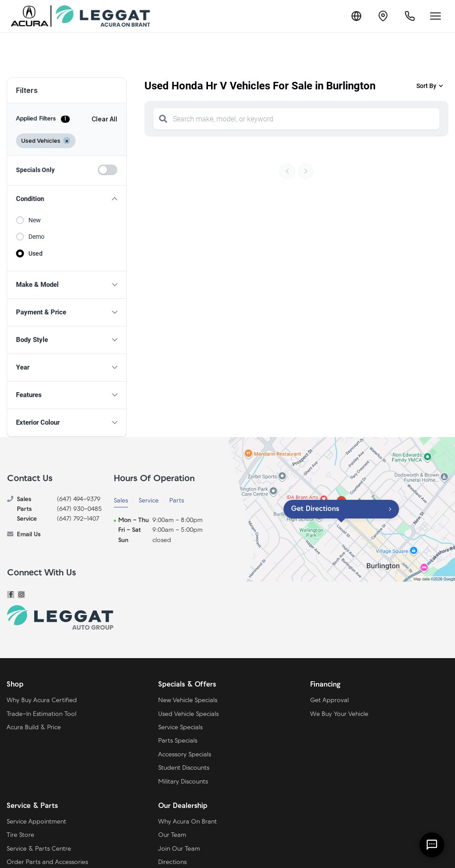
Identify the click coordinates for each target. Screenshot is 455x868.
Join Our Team (179, 849)
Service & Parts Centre (39, 849)
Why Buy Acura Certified (42, 701)
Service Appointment (36, 822)
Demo (36, 237)
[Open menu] (435, 16)
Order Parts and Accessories (47, 862)
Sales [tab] (121, 501)
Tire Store (20, 835)
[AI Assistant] (432, 845)
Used (36, 253)
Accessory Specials (185, 755)
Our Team (172, 835)
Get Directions (315, 509)
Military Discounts (183, 782)
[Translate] (356, 16)
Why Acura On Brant (188, 822)
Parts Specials (178, 741)
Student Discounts (184, 768)
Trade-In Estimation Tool (42, 714)
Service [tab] (149, 501)
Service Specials (180, 728)
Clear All (104, 119)
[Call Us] (410, 16)
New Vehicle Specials (188, 701)
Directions (172, 862)
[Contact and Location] (383, 16)
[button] (67, 199)
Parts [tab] (177, 501)
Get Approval (329, 701)
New (35, 220)
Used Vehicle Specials (188, 714)
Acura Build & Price (34, 728)
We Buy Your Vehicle (339, 714)
